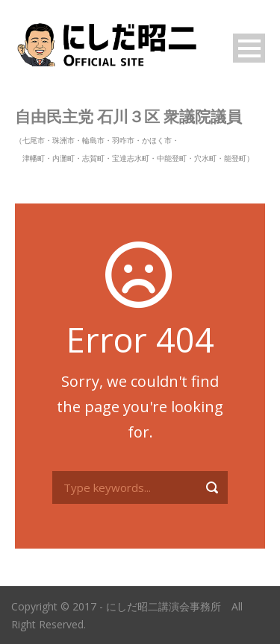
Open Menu (249, 48)
